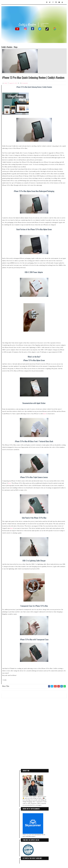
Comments (24, 83)
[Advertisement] (34, 713)
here (45, 414)
